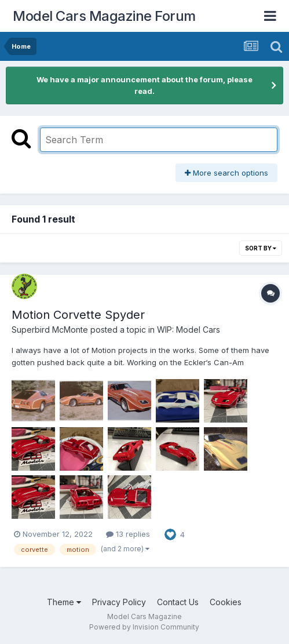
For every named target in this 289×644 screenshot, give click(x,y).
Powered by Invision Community (144, 627)
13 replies (128, 534)
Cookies (226, 602)
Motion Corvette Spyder (78, 315)
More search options (226, 173)
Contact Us (178, 602)
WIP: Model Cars (189, 330)
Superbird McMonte (50, 330)
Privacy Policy (119, 602)
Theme (64, 602)
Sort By (261, 248)
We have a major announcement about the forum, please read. (144, 85)
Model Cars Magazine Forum (104, 16)
